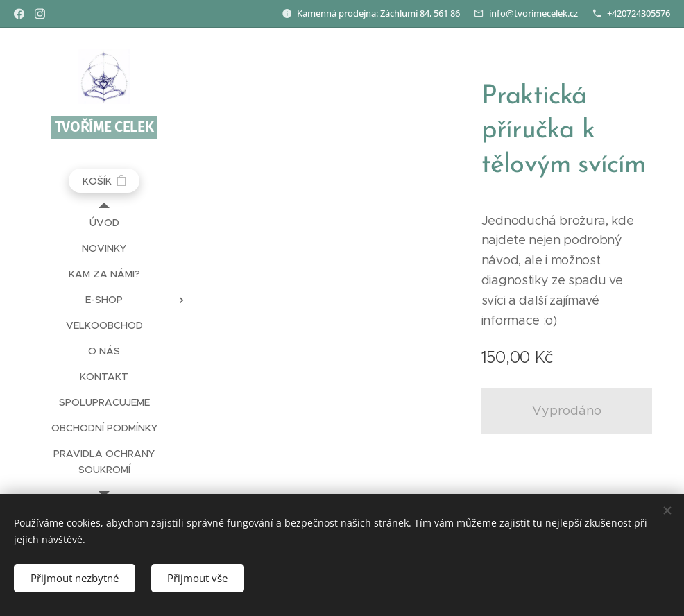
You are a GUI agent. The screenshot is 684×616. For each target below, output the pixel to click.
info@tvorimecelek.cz (533, 13)
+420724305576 (639, 13)
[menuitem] (104, 223)
